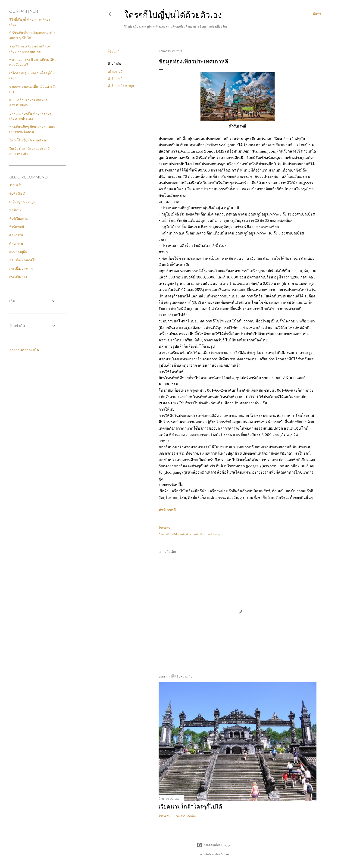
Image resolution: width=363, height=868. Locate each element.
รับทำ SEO (17, 194)
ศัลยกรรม (16, 235)
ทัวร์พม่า (15, 210)
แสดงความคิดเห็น (185, 816)
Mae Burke (222, 854)
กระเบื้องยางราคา (22, 269)
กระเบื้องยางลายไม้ (23, 260)
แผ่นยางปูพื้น (18, 252)
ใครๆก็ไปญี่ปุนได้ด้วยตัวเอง (173, 15)
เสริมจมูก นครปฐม (22, 202)
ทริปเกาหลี (115, 72)
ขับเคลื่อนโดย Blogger (214, 845)
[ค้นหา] (317, 14)
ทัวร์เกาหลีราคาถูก (121, 86)
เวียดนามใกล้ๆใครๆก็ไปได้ (190, 807)
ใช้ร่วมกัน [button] (115, 51)
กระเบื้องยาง (18, 277)
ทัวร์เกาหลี (115, 79)
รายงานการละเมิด (24, 350)
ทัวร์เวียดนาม (19, 219)
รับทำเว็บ (16, 185)
